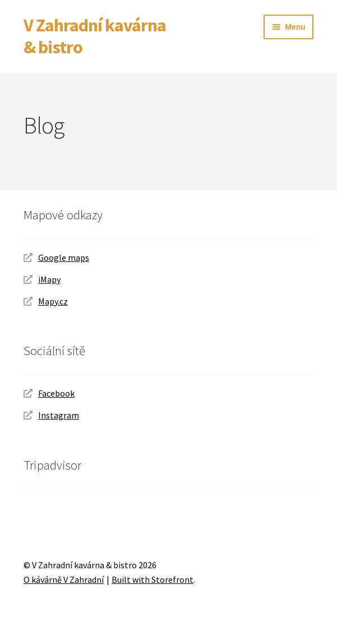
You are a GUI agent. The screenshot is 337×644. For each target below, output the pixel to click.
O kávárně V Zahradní (64, 579)
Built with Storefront (153, 579)
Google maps (64, 257)
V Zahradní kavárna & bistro (95, 36)
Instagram (59, 415)
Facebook (56, 393)
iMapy (49, 279)
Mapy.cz (53, 301)
